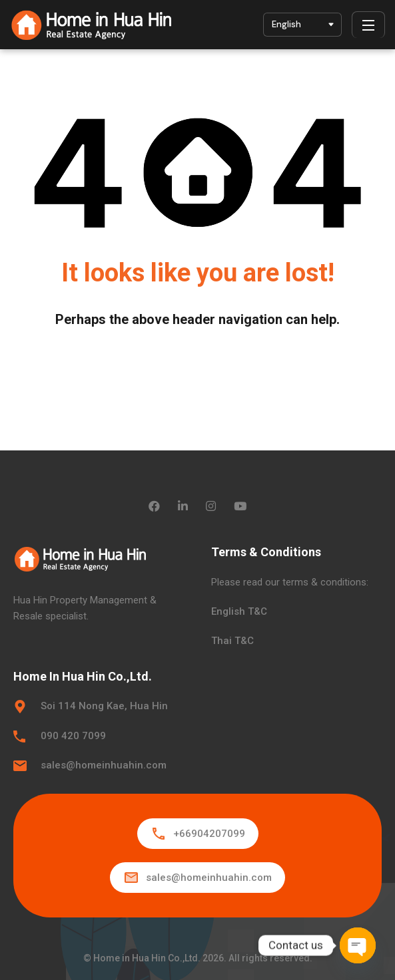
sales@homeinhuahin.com (104, 765)
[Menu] (368, 25)
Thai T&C (232, 641)
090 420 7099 (73, 736)
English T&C (239, 611)
